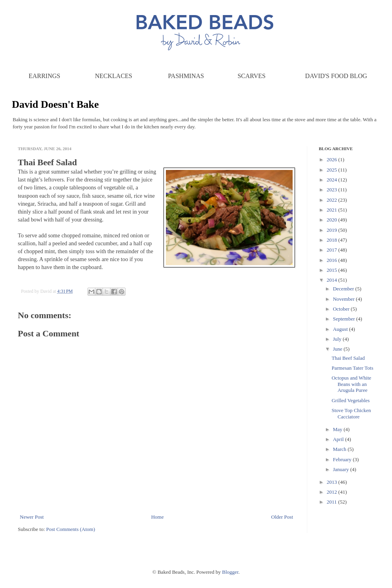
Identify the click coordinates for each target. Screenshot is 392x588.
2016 (332, 260)
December (344, 289)
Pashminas (186, 76)
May (338, 429)
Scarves (252, 76)
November (344, 299)
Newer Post (32, 517)
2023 (332, 190)
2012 (332, 492)
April (339, 439)
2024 (332, 180)
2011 (332, 502)
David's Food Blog (336, 76)
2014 (332, 280)
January (342, 469)
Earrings (44, 76)
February (343, 459)
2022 (332, 200)
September (345, 319)
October (342, 309)
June (338, 349)
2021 (332, 210)
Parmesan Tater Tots (352, 368)
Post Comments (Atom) (71, 529)
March (340, 449)
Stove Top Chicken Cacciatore (351, 413)
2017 (332, 250)
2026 (332, 159)
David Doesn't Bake (55, 104)
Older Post (282, 517)
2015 (332, 270)
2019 (332, 230)
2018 (332, 240)
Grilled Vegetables (350, 400)
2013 (332, 482)
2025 (332, 170)
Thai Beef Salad (348, 358)
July (338, 339)
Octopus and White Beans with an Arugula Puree (351, 384)
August (341, 329)
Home (158, 517)
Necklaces (114, 76)
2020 (332, 220)
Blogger (230, 572)
